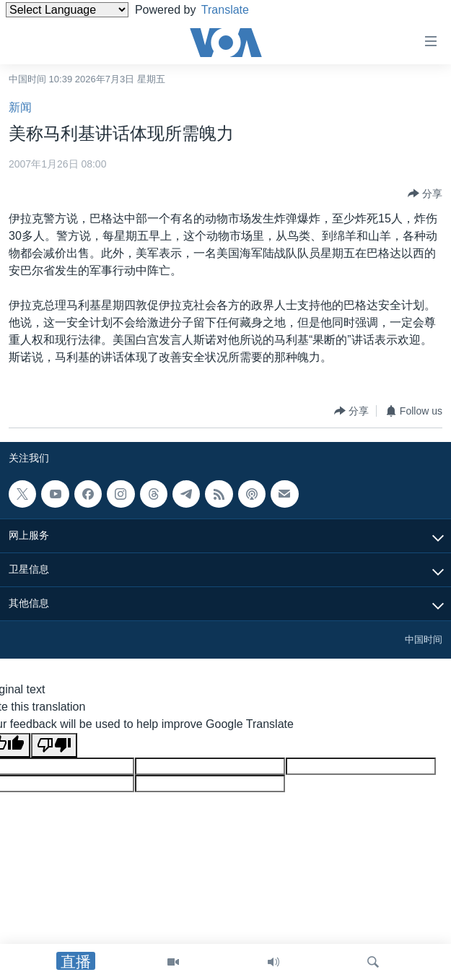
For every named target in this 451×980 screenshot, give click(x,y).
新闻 (20, 107)
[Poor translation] (54, 745)
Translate (236, 10)
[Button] (425, 194)
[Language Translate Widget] (67, 10)
